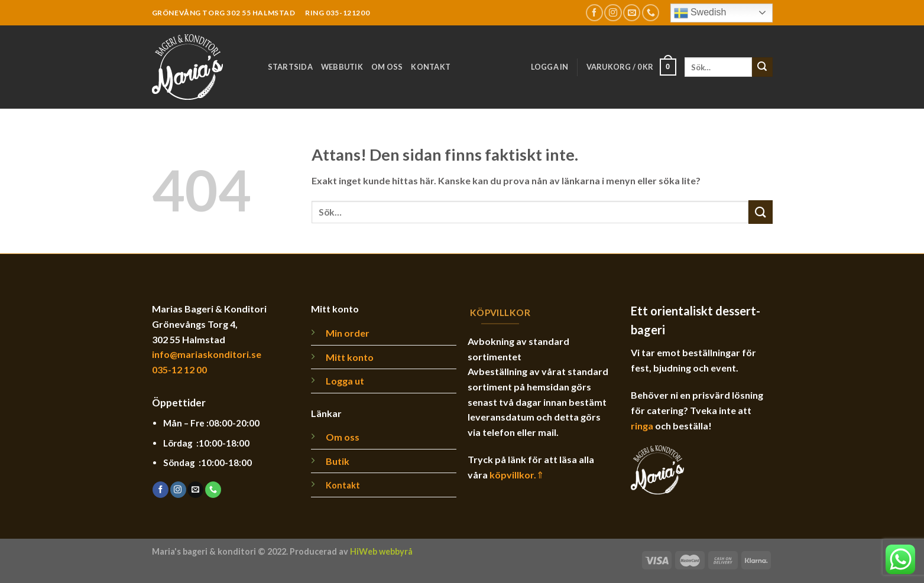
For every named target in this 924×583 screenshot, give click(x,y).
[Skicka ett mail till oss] (632, 13)
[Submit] (762, 67)
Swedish (700, 13)
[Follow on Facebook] (594, 13)
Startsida (290, 67)
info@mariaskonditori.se (207, 354)
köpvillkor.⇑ (517, 475)
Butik (338, 461)
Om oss (387, 67)
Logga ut (345, 381)
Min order (348, 333)
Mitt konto (350, 357)
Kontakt (431, 67)
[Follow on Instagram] (613, 13)
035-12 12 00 (179, 369)
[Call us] (651, 13)
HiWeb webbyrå (381, 551)
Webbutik (342, 67)
